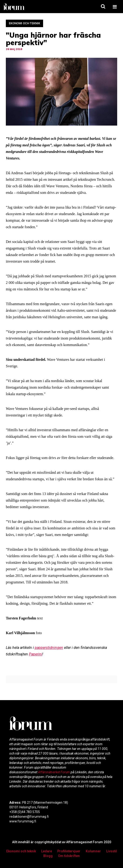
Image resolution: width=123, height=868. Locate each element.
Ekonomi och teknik (24, 23)
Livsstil (112, 851)
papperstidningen (49, 648)
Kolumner (93, 851)
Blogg (48, 856)
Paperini (36, 654)
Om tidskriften (69, 856)
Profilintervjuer (69, 851)
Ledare (47, 851)
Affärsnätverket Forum (54, 772)
